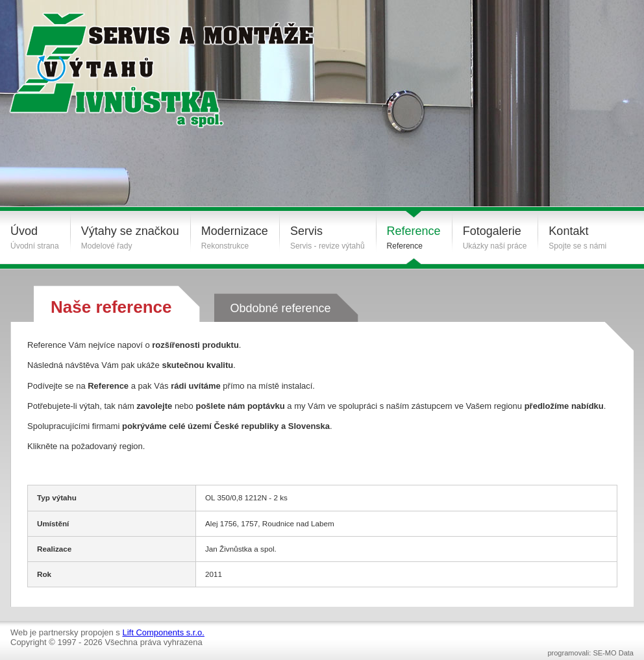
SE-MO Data (613, 653)
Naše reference (111, 307)
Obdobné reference (280, 308)
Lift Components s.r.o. (163, 632)
